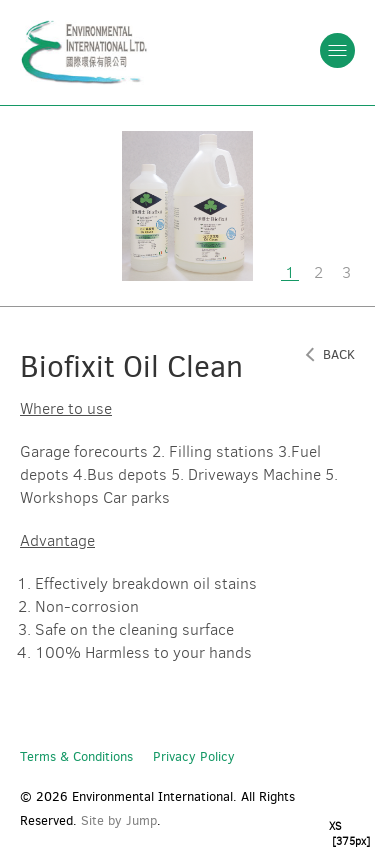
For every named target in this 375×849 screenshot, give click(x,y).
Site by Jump (119, 820)
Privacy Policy (194, 756)
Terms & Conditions (76, 756)
